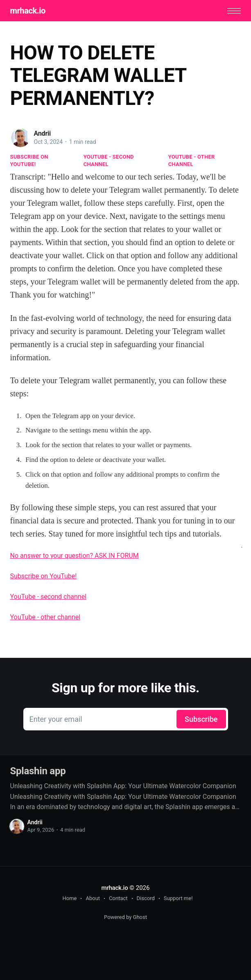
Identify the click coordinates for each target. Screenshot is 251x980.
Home (69, 898)
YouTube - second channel (109, 160)
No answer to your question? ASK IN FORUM (75, 556)
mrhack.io (28, 11)
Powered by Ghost (125, 917)
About (93, 898)
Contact (118, 898)
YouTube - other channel (192, 160)
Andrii (43, 133)
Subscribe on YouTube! (29, 160)
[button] (234, 11)
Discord (146, 898)
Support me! (178, 898)
